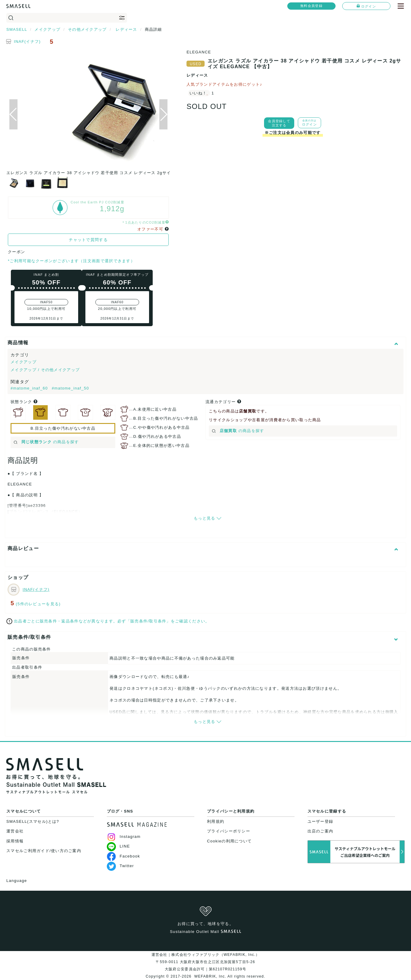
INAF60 (117, 302)
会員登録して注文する (279, 123)
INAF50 (46, 302)
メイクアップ (24, 362)
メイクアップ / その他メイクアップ (45, 370)
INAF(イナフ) (27, 41)
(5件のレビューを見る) (38, 604)
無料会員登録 (311, 6)
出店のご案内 (320, 831)
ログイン (366, 6)
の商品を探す (46, 442)
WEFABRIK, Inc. (210, 976)
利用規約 (216, 821)
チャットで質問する (88, 240)
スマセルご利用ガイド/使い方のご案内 (44, 851)
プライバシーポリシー (229, 831)
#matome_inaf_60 (30, 388)
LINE (118, 846)
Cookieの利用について (229, 841)
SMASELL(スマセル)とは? (33, 821)
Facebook (124, 856)
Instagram (124, 837)
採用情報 (15, 841)
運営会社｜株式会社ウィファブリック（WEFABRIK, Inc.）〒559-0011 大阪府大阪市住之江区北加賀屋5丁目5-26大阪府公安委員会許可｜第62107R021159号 (206, 962)
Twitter (120, 866)
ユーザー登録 (320, 821)
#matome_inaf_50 (70, 388)
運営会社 (15, 831)
